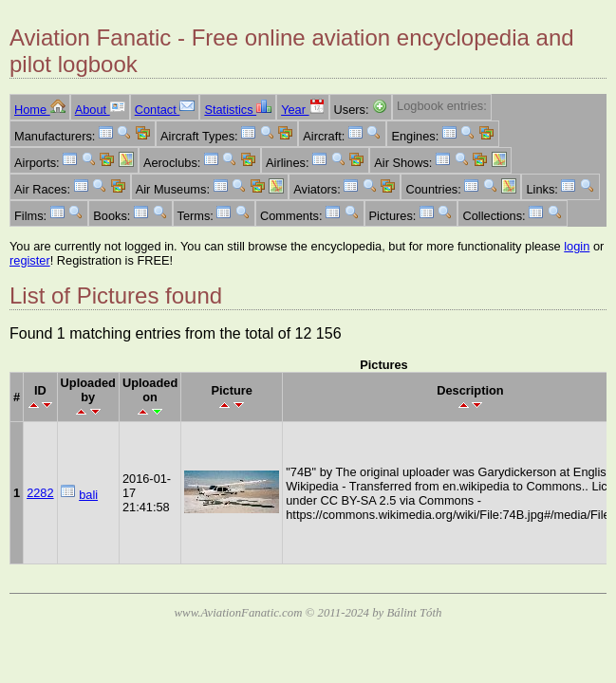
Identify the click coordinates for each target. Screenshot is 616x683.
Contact (165, 110)
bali (88, 495)
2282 (40, 493)
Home (40, 110)
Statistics (238, 110)
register (30, 260)
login (577, 246)
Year (302, 110)
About (100, 110)
